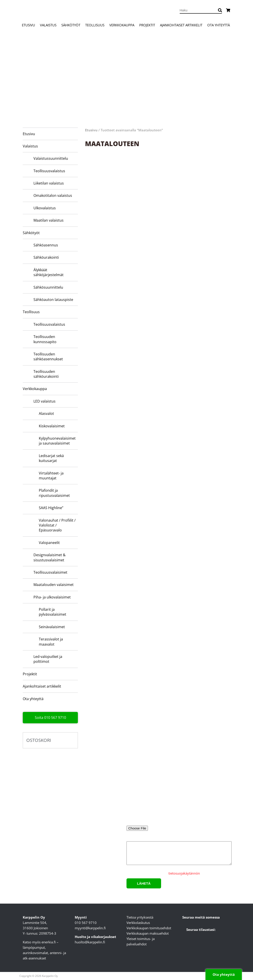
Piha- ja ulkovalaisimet (52, 597)
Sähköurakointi (46, 257)
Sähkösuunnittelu (48, 287)
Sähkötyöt (71, 25)
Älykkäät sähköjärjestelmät (49, 272)
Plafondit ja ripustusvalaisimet (54, 493)
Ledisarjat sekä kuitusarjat (51, 458)
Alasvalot (46, 413)
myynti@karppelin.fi (90, 928)
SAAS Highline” (51, 508)
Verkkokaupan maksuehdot (148, 933)
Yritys (206, 789)
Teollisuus (95, 25)
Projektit (147, 25)
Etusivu (28, 25)
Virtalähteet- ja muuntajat (51, 476)
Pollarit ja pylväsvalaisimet (53, 612)
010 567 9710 (86, 923)
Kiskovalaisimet (52, 426)
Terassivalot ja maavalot (51, 642)
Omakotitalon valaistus (53, 195)
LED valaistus (45, 401)
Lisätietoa (178, 852)
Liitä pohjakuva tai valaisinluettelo (153, 822)
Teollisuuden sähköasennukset (48, 357)
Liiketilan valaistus (49, 183)
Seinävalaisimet (52, 627)
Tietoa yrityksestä (140, 917)
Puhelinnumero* (206, 808)
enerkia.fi (49, 942)
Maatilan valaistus (49, 220)
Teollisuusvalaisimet (50, 572)
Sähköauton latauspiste (53, 300)
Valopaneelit (49, 543)
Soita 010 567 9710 (50, 718)
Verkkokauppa (122, 25)
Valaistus (48, 25)
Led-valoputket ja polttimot (48, 659)
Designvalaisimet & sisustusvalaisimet (50, 557)
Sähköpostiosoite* (151, 808)
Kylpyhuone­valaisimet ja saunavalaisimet (57, 441)
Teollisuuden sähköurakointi (46, 374)
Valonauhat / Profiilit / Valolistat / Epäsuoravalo (57, 525)
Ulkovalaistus (45, 208)
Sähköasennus (46, 245)
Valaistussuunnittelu (51, 158)
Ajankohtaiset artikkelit (181, 25)
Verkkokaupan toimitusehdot (149, 928)
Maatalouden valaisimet (54, 585)
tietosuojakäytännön (184, 873)
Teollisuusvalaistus (49, 171)
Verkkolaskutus (138, 923)
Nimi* (151, 789)
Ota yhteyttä (219, 25)
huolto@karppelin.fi (90, 942)
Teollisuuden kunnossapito (45, 339)
